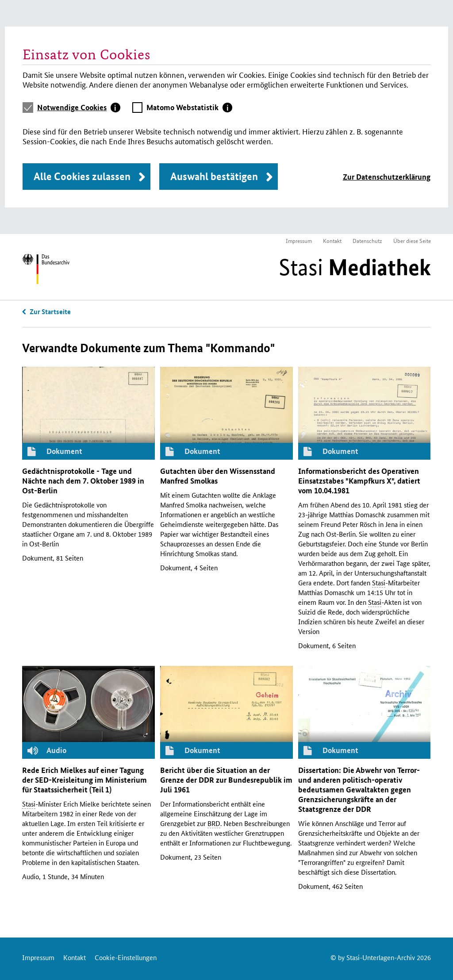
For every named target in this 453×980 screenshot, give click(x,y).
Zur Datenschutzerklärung (387, 177)
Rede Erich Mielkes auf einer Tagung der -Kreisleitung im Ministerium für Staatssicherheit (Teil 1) (84, 780)
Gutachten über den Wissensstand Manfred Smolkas (218, 476)
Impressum (299, 240)
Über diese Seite (412, 240)
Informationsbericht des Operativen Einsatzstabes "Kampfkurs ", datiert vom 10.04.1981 (359, 481)
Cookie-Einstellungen (126, 957)
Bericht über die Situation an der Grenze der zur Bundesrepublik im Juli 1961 (226, 780)
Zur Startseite (50, 311)
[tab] (79, 108)
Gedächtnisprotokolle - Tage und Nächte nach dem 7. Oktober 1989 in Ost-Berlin (83, 481)
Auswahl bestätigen (214, 176)
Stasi (355, 267)
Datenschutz (367, 240)
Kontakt (332, 240)
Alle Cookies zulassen (82, 176)
